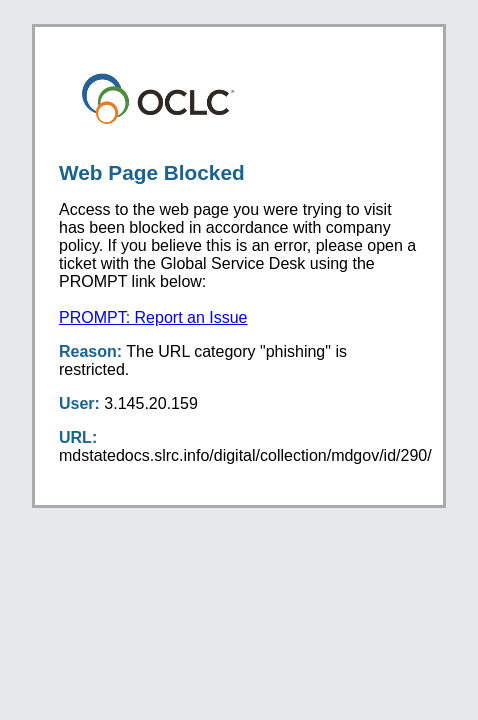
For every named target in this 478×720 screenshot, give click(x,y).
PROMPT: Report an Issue (153, 317)
